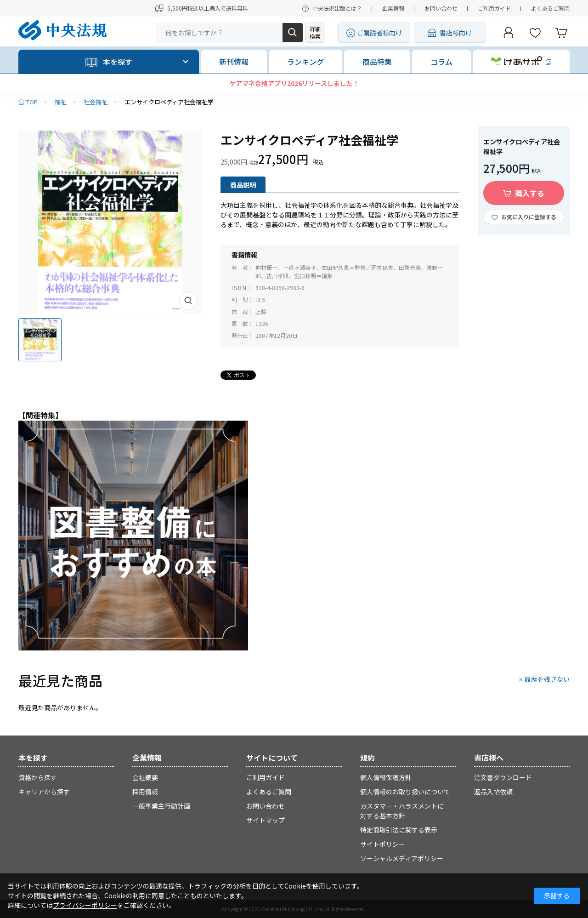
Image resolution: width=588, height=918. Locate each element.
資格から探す (38, 777)
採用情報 (145, 792)
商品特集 (377, 62)
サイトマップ (266, 820)
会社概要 (145, 777)
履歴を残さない (547, 679)
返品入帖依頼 (493, 792)
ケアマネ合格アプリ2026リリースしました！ (294, 83)
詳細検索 (315, 32)
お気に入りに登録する (529, 217)
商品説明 (243, 185)
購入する (530, 193)
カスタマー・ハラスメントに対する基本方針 (402, 811)
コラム (441, 62)
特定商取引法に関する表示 (399, 830)
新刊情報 (234, 62)
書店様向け (456, 33)
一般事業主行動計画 (161, 806)
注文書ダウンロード (503, 777)
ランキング (305, 62)
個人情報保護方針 (386, 777)
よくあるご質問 (550, 8)
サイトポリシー (383, 844)
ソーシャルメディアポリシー (402, 858)
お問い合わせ (441, 8)
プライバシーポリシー (85, 905)
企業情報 (393, 8)
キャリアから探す (44, 792)
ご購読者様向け (379, 33)
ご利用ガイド (494, 8)
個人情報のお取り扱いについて (405, 792)
